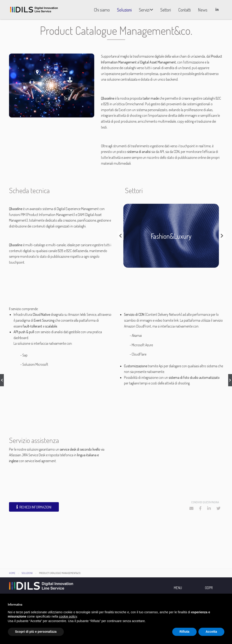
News (203, 10)
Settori (166, 10)
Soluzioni (124, 10)
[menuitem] (102, 10)
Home (12, 575)
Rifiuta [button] (184, 632)
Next (222, 238)
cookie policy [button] (68, 616)
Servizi (144, 10)
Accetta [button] (211, 632)
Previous (121, 238)
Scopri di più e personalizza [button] (36, 632)
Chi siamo (102, 10)
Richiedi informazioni (34, 509)
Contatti (184, 10)
